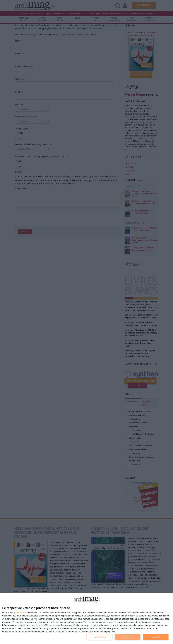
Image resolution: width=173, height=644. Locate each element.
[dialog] (86, 618)
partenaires (20, 613)
